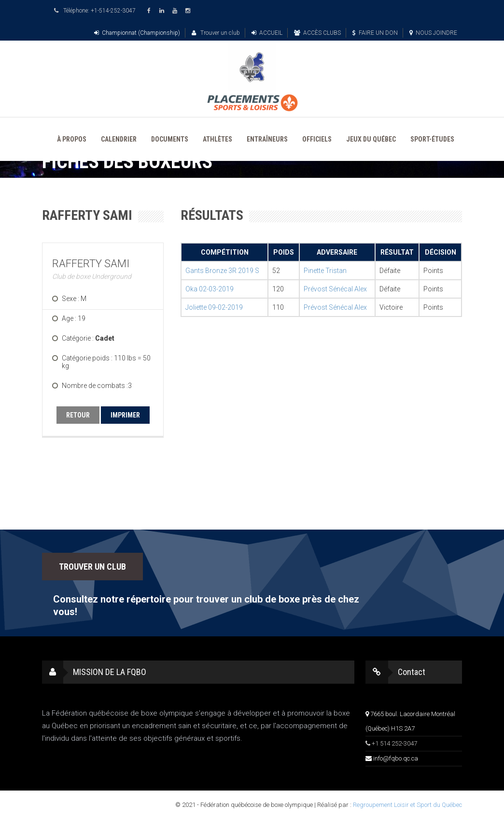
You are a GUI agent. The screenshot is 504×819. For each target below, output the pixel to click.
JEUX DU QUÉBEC (371, 139)
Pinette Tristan (325, 271)
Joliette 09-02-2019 (214, 307)
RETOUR (78, 415)
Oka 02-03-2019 (210, 289)
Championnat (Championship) (137, 33)
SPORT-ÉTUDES (432, 139)
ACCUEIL (267, 33)
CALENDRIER (119, 139)
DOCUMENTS (170, 139)
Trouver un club (216, 33)
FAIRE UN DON (375, 33)
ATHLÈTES (217, 139)
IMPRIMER (125, 415)
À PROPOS (72, 139)
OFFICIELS (317, 139)
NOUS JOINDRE (433, 33)
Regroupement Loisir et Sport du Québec (407, 805)
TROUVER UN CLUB (92, 567)
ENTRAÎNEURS (267, 139)
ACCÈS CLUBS (317, 33)
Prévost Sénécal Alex (335, 289)
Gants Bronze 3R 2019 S (222, 271)
